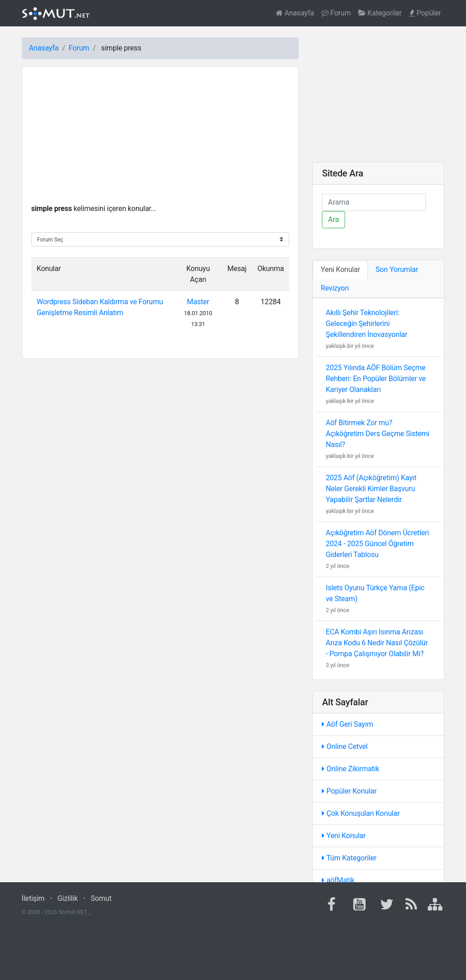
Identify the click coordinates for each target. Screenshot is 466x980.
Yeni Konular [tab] (340, 269)
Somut (101, 898)
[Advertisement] (160, 140)
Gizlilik (68, 898)
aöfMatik (338, 880)
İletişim (33, 898)
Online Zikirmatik (351, 769)
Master (198, 302)
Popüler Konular (349, 791)
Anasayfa (295, 13)
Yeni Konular (344, 836)
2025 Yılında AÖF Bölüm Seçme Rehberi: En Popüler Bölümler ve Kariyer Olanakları (376, 379)
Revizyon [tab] (335, 288)
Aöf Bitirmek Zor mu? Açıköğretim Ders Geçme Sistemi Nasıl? (377, 434)
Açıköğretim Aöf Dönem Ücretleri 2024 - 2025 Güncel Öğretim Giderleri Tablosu (377, 544)
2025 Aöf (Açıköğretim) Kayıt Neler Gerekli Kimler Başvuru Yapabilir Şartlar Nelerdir (371, 489)
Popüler (425, 13)
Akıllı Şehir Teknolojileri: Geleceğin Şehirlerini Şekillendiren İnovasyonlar (366, 324)
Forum (336, 13)
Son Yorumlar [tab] (397, 269)
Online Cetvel (345, 746)
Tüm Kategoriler (349, 858)
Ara (333, 219)
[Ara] (374, 202)
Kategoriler (380, 13)
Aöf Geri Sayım (347, 724)
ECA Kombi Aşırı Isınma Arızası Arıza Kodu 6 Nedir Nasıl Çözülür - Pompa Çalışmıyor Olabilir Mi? (376, 643)
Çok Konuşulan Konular (361, 813)
